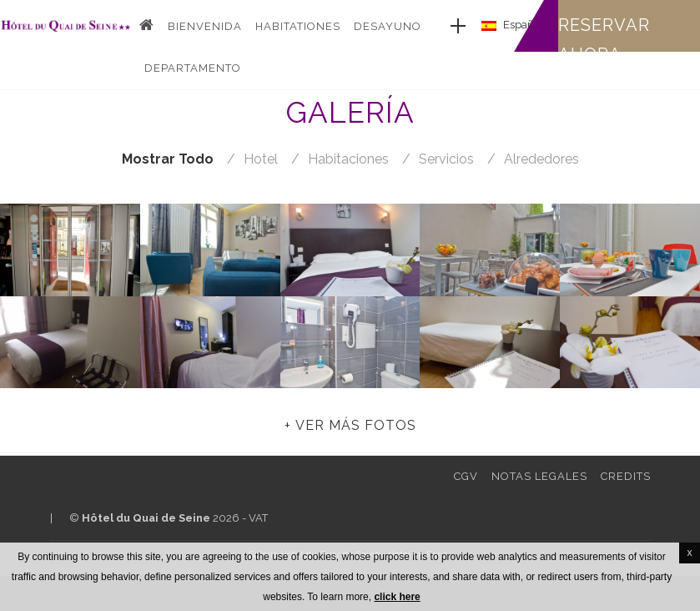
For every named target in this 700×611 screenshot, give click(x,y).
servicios (446, 159)
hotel (261, 159)
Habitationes (298, 26)
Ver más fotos (356, 425)
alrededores (541, 159)
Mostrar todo (168, 159)
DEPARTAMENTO (193, 68)
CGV (466, 476)
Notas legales (539, 476)
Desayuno (388, 26)
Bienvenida (205, 26)
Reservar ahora (604, 40)
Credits (626, 476)
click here (397, 597)
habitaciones (348, 159)
